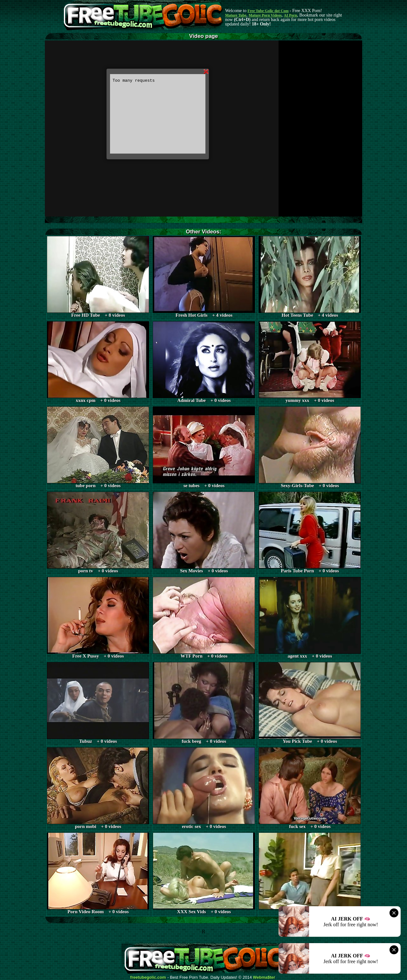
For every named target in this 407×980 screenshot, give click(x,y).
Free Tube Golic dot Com (268, 11)
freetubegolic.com (148, 977)
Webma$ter (264, 977)
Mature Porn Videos (265, 15)
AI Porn (291, 15)
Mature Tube (236, 15)
